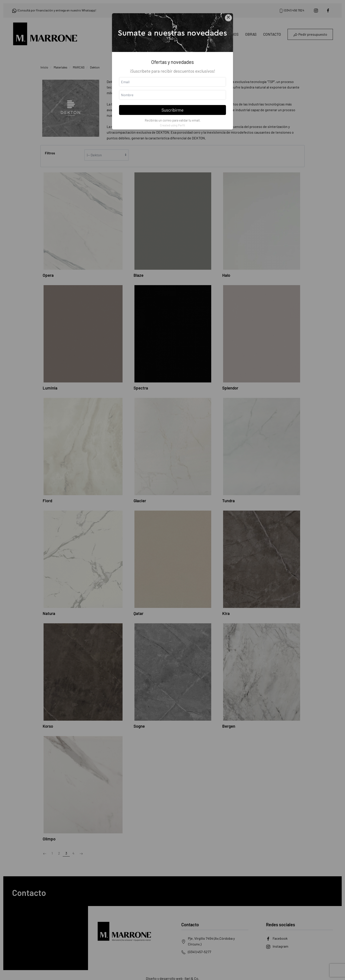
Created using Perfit (173, 125)
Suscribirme (172, 110)
